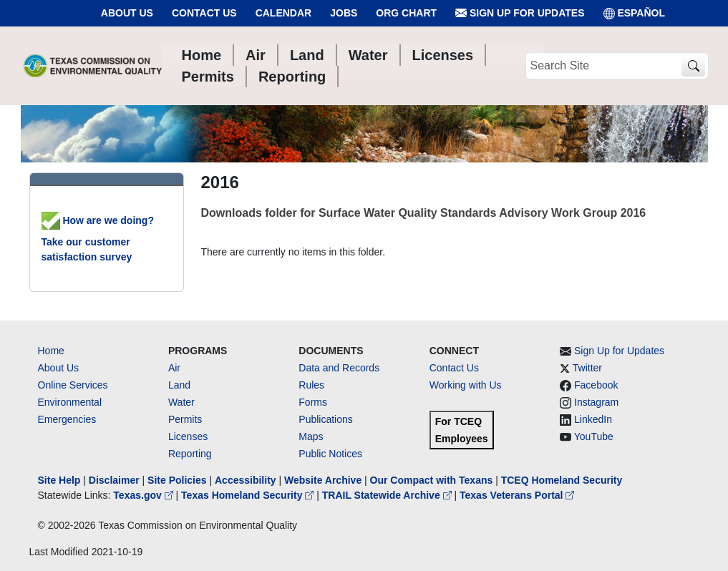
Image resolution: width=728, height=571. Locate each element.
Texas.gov (144, 495)
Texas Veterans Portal (517, 495)
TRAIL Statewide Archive (388, 495)
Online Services (73, 385)
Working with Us (466, 385)
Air (174, 368)
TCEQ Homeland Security (562, 480)
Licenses (188, 436)
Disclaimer (114, 480)
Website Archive (323, 480)
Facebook (596, 385)
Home (51, 351)
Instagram (596, 402)
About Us (127, 13)
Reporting (190, 454)
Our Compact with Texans (432, 480)
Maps (311, 436)
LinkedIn (593, 419)
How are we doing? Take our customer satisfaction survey (98, 239)
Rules (311, 385)
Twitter (587, 368)
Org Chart (406, 13)
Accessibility (247, 480)
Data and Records (339, 368)
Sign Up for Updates (520, 13)
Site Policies (177, 480)
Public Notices (330, 454)
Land (179, 385)
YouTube (594, 436)
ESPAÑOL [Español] (635, 13)
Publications (326, 419)
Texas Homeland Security (249, 495)
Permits (185, 419)
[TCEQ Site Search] (693, 66)
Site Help (59, 480)
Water (181, 402)
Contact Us (204, 13)
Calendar (284, 13)
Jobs (344, 13)
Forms (313, 402)
